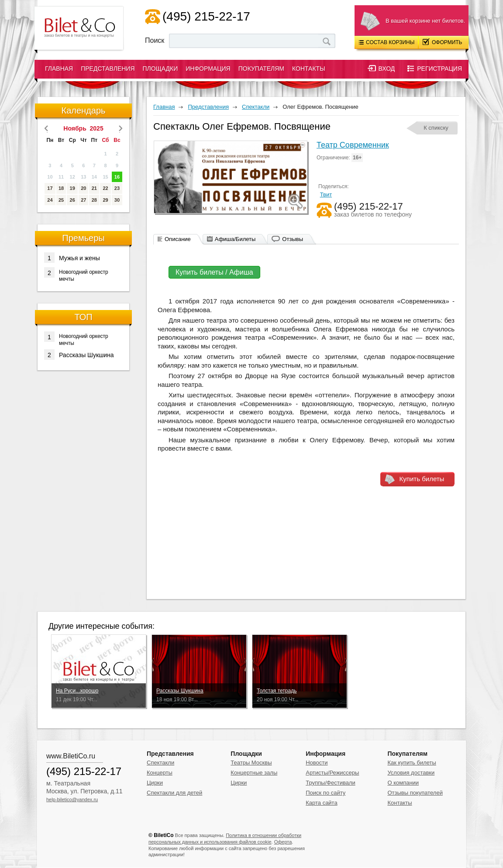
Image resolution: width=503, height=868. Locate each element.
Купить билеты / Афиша (214, 272)
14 (94, 177)
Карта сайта (321, 803)
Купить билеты (422, 479)
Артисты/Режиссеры (332, 773)
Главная (59, 69)
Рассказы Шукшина (79, 355)
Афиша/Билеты (235, 239)
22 (105, 188)
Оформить (443, 42)
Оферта (283, 842)
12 (72, 177)
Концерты (160, 773)
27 (83, 200)
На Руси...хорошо (77, 691)
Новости (317, 763)
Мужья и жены (72, 258)
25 (61, 200)
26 (72, 200)
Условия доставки (411, 773)
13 (83, 177)
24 (50, 200)
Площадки (160, 69)
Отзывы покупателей (415, 793)
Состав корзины (387, 42)
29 (105, 200)
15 (105, 177)
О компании (403, 783)
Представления (108, 69)
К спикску (436, 128)
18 (61, 188)
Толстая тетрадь (277, 691)
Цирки (155, 783)
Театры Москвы (251, 763)
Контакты (309, 69)
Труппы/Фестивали (331, 783)
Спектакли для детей (174, 793)
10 (50, 177)
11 (61, 177)
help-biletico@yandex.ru (72, 799)
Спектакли (160, 763)
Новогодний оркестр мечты (76, 275)
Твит (326, 195)
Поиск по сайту (326, 793)
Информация (208, 69)
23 (117, 188)
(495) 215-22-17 (206, 16)
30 (117, 200)
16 (117, 177)
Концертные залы (254, 773)
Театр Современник (353, 145)
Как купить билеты (412, 763)
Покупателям (261, 69)
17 (50, 188)
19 (72, 188)
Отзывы (293, 239)
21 (94, 188)
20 (83, 188)
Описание (178, 239)
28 (94, 200)
